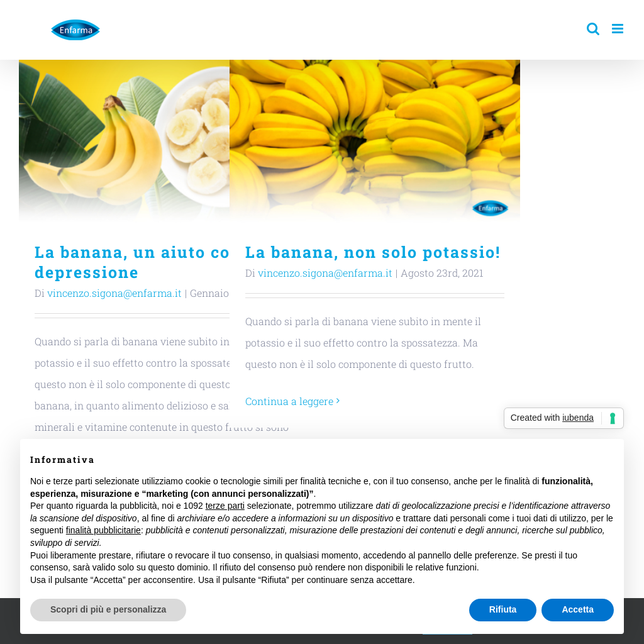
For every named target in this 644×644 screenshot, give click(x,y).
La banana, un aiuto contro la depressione (161, 262)
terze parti (225, 506)
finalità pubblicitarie (103, 530)
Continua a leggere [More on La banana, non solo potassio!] (289, 401)
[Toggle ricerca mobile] (593, 29)
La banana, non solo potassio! (373, 252)
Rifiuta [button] (503, 609)
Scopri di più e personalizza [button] (108, 609)
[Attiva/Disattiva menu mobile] (619, 29)
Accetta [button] (578, 609)
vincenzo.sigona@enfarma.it (114, 293)
